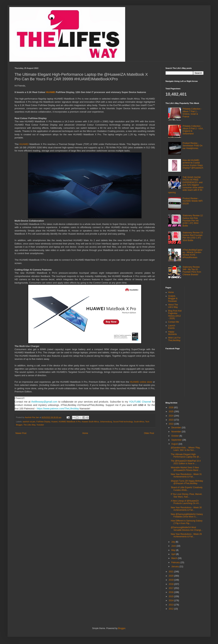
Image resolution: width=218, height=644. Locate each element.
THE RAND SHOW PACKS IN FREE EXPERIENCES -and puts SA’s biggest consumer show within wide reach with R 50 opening (186, 185)
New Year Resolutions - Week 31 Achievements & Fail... (186, 475)
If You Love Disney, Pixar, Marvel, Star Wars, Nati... (186, 495)
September (177, 440)
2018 (171, 584)
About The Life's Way (173, 306)
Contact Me (174, 322)
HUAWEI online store (141, 382)
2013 (171, 605)
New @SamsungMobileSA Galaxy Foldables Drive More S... (187, 515)
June (174, 546)
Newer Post (21, 433)
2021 (171, 572)
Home (85, 433)
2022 (171, 424)
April (174, 554)
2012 (171, 609)
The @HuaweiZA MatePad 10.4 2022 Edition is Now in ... (186, 462)
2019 (171, 580)
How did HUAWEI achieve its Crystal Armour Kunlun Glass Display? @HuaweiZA (193, 164)
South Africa (139, 422)
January (175, 567)
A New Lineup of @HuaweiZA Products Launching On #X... (186, 502)
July (173, 542)
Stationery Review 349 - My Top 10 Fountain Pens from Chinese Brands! (192, 271)
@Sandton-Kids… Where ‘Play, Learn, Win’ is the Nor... (185, 449)
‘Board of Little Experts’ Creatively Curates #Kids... (187, 489)
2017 (171, 588)
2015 (171, 596)
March (174, 558)
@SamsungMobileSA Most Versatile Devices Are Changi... (187, 529)
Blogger (122, 628)
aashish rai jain (29, 422)
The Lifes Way (29, 425)
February (176, 562)
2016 (171, 592)
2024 (171, 416)
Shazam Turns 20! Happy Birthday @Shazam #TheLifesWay (187, 482)
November (176, 432)
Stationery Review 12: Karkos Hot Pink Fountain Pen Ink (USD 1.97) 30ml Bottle (193, 221)
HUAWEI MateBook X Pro (70, 422)
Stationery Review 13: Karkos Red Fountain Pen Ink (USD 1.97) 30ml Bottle (193, 236)
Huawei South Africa (90, 422)
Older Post (149, 433)
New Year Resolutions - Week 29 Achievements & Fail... (186, 535)
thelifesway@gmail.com (44, 402)
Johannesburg (106, 422)
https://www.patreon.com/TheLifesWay (58, 409)
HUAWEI (51, 92)
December (176, 428)
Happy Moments (173, 333)
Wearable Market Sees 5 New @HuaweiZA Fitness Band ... (186, 469)
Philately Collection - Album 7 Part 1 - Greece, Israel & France (192, 113)
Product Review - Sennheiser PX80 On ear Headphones (192, 146)
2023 (171, 420)
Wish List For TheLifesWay (174, 339)
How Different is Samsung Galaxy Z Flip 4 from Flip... (186, 522)
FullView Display (43, 422)
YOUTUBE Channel (140, 402)
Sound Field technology (123, 422)
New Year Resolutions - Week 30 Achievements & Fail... (186, 509)
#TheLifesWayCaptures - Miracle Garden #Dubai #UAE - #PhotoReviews (192, 254)
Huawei (55, 422)
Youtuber (40, 425)
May (174, 550)
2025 (171, 412)
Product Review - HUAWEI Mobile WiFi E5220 (193, 201)
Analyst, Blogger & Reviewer (173, 299)
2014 (171, 601)
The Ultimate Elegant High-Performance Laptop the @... (186, 456)
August (175, 444)
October (175, 436)
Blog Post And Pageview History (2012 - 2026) (175, 315)
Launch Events (172, 327)
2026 (171, 407)
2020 (171, 576)
